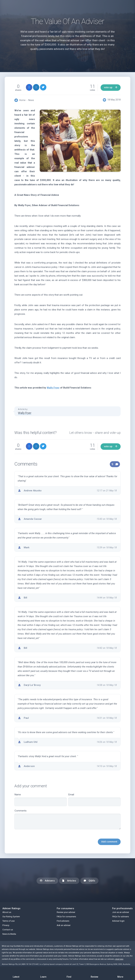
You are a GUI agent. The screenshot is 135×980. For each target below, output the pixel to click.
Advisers (47, 881)
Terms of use (8, 921)
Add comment (109, 842)
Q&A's (89, 881)
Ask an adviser (64, 925)
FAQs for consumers (66, 917)
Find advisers (63, 921)
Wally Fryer (53, 388)
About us (7, 912)
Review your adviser (66, 912)
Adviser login (118, 921)
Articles (69, 881)
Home (22, 100)
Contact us (8, 930)
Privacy (6, 925)
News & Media (9, 934)
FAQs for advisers (121, 917)
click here (119, 959)
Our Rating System (11, 917)
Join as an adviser (121, 912)
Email (94, 800)
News (31, 100)
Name (41, 800)
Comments (67, 819)
